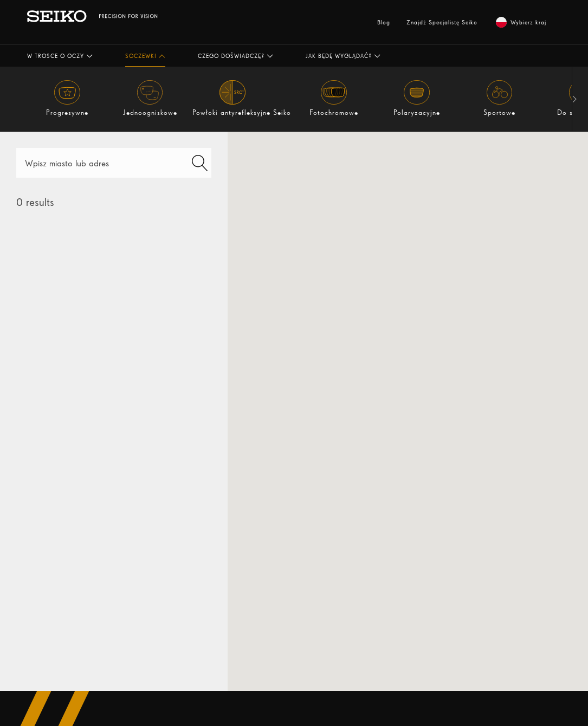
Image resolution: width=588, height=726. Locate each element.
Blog (384, 22)
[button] (60, 56)
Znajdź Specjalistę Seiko (442, 22)
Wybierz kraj (521, 22)
